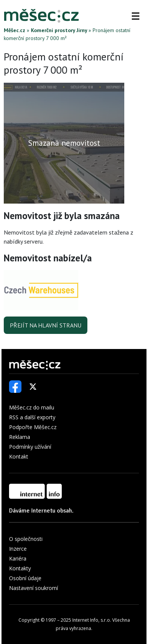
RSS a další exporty (32, 417)
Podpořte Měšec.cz (33, 427)
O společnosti (26, 539)
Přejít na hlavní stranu (46, 325)
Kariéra (18, 558)
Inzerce (18, 549)
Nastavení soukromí (34, 588)
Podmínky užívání (30, 447)
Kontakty (20, 568)
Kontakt (19, 456)
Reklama (20, 437)
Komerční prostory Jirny (59, 30)
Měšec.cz (14, 30)
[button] (136, 16)
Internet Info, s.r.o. (92, 620)
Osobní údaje (25, 578)
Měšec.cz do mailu (32, 407)
